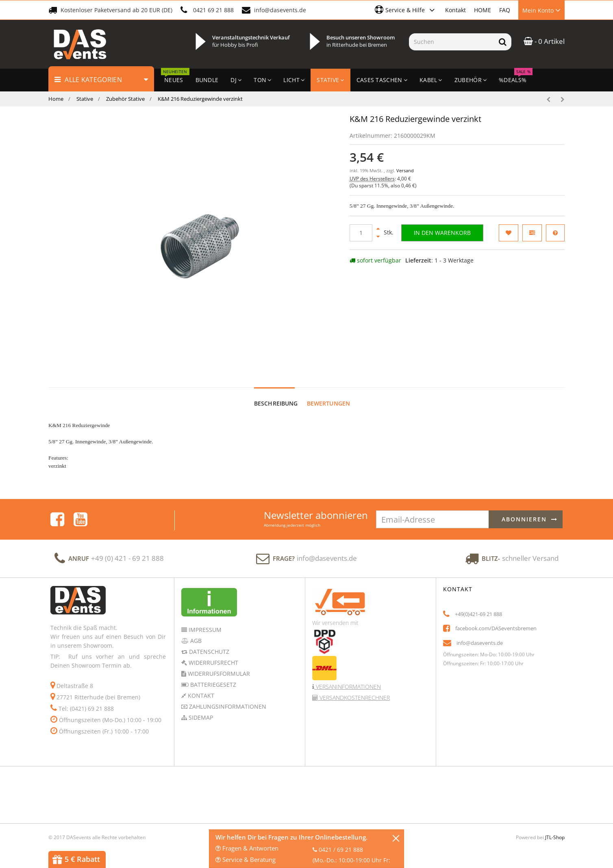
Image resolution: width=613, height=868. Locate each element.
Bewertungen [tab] (329, 396)
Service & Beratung (246, 859)
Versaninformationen (348, 679)
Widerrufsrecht (213, 655)
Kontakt (455, 10)
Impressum (204, 622)
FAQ (505, 10)
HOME (483, 10)
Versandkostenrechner (354, 690)
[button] (406, 10)
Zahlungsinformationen (227, 699)
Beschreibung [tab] (276, 396)
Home (56, 99)
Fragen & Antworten (247, 848)
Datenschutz (208, 644)
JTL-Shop (555, 830)
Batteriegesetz (212, 677)
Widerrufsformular (218, 666)
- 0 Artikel (544, 41)
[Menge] (361, 233)
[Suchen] (451, 42)
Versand (405, 171)
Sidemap (200, 710)
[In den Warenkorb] (442, 233)
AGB (195, 633)
